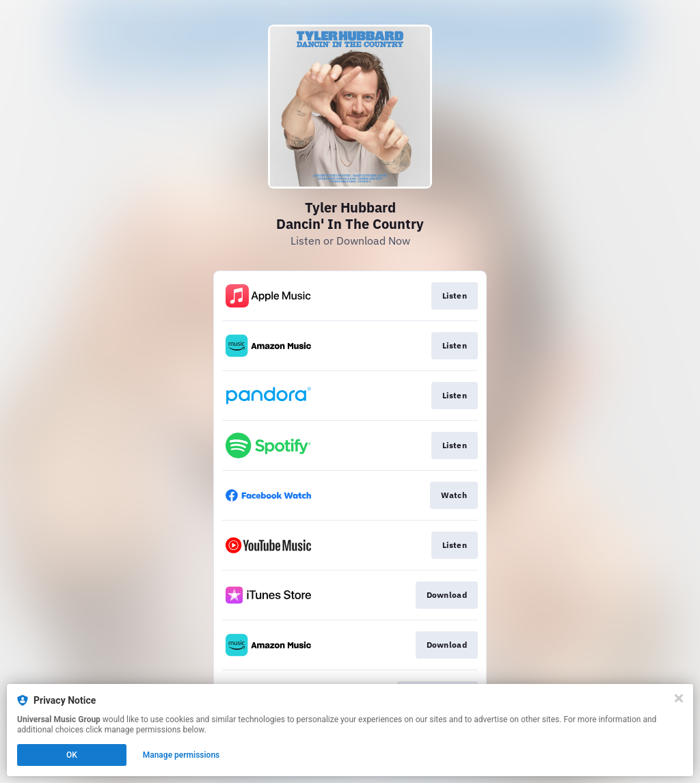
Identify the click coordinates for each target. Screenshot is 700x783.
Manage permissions (181, 755)
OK (72, 755)
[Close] (679, 698)
